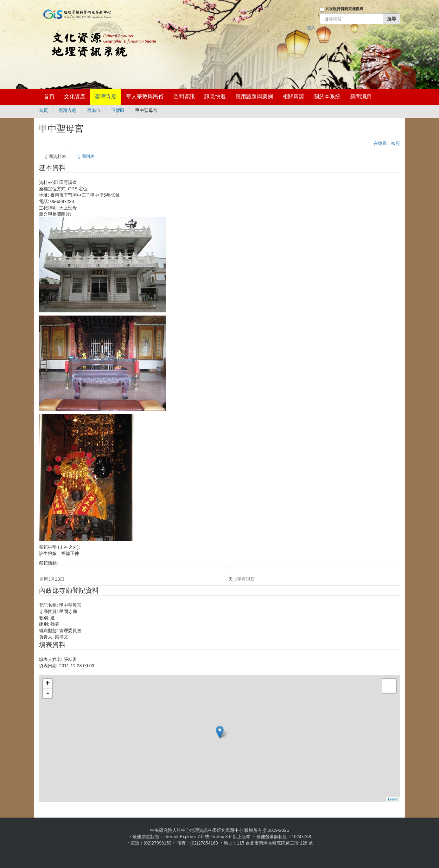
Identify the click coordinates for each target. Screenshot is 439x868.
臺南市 (94, 110)
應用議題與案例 (254, 97)
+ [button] (48, 684)
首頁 (49, 97)
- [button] (48, 693)
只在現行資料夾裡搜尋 (344, 9)
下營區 (118, 110)
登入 (311, 28)
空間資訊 (184, 97)
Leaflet (393, 799)
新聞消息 (361, 97)
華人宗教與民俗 (145, 97)
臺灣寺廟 (106, 97)
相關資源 (293, 97)
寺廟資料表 (55, 156)
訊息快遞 (215, 97)
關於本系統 (327, 97)
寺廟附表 (86, 156)
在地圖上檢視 (387, 143)
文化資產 (75, 97)
